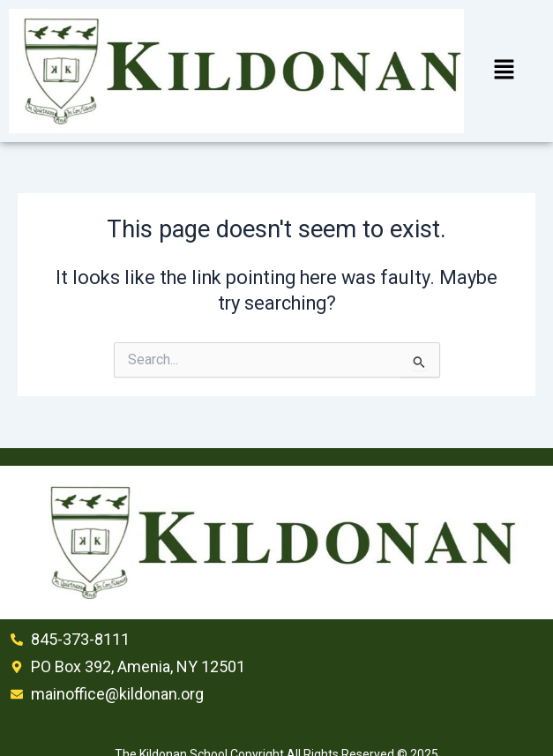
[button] (504, 71)
